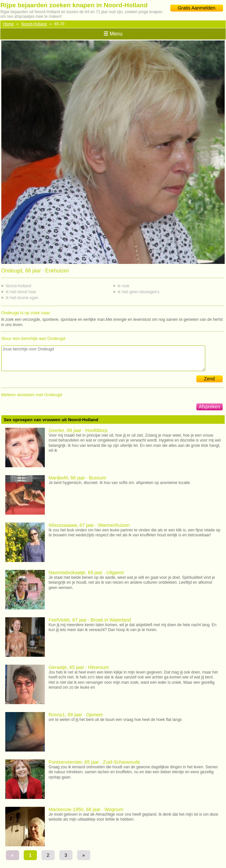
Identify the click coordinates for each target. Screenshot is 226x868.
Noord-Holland (34, 24)
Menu (113, 34)
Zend (209, 379)
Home (9, 24)
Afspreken (209, 407)
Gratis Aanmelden (196, 8)
